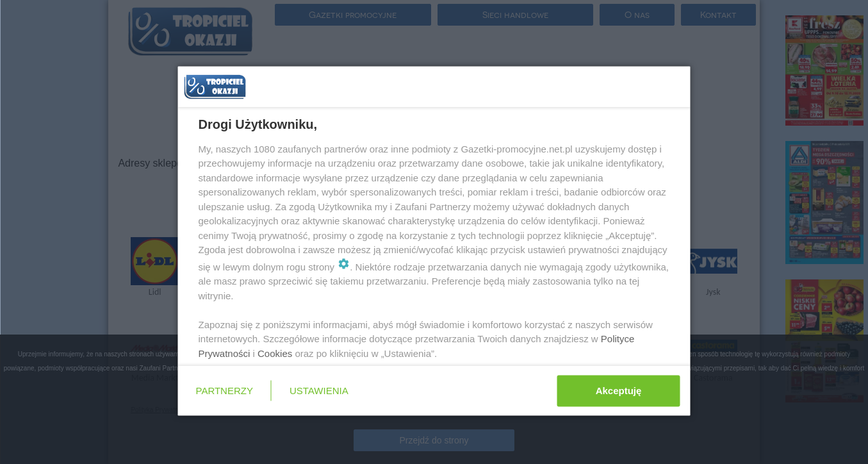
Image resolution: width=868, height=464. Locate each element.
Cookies (275, 353)
